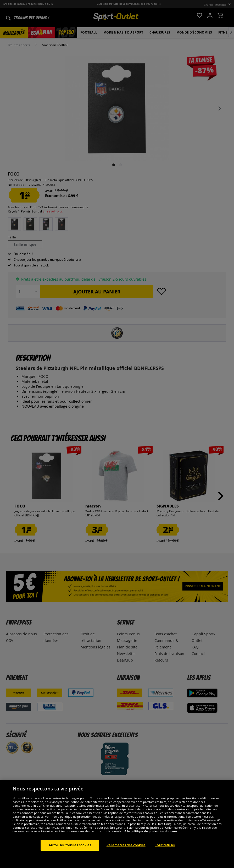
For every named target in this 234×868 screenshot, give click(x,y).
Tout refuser (165, 853)
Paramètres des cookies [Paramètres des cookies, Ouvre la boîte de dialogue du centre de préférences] (126, 853)
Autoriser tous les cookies (70, 853)
